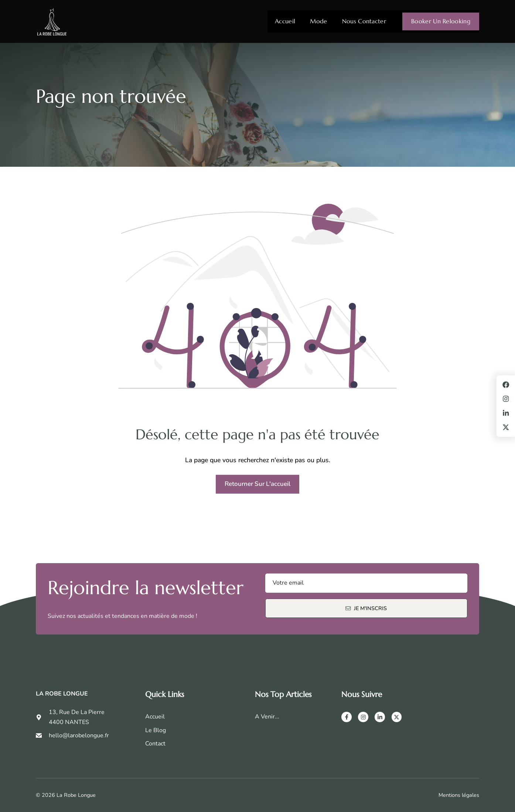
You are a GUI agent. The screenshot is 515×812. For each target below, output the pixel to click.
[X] (397, 717)
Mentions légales (459, 795)
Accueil (285, 21)
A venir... (267, 717)
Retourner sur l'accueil (257, 484)
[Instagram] (363, 717)
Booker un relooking (441, 21)
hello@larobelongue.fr (79, 735)
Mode (318, 21)
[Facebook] (347, 717)
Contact (155, 744)
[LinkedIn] (380, 717)
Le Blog (156, 730)
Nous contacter (364, 21)
